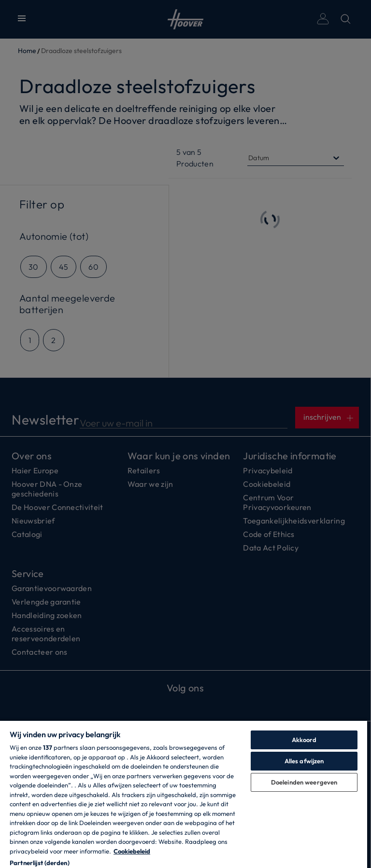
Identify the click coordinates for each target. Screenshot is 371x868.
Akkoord (304, 740)
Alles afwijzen (304, 761)
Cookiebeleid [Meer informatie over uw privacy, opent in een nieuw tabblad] (132, 851)
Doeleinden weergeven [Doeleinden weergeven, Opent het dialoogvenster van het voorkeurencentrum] (304, 782)
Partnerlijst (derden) (40, 863)
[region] (184, 794)
